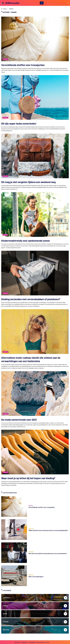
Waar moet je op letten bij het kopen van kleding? (28, 478)
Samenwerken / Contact (43, 642)
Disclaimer (17, 642)
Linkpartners (24, 642)
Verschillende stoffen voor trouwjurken (23, 65)
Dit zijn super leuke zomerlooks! (19, 123)
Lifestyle (31, 528)
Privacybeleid (32, 642)
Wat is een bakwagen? (36, 576)
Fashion (11, 9)
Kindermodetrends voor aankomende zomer (26, 240)
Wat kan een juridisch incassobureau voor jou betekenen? (48, 553)
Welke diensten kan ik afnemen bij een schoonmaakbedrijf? (48, 530)
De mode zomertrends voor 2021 (19, 419)
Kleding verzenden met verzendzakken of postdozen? (31, 299)
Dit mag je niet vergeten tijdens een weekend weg (28, 182)
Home (5, 9)
